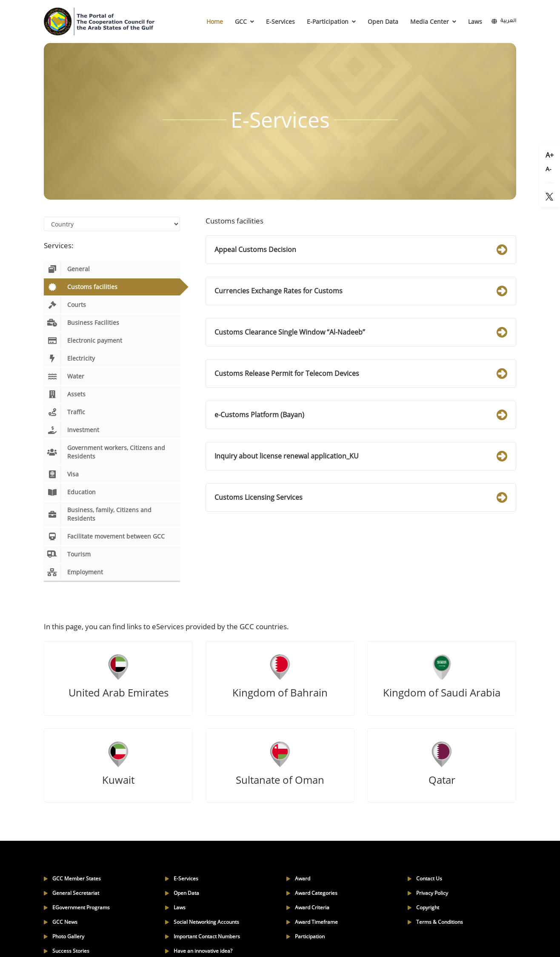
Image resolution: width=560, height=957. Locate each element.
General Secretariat (71, 893)
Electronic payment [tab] (83, 341)
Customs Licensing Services (361, 497)
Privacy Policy (428, 893)
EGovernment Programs (77, 907)
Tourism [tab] (67, 554)
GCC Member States (72, 878)
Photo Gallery (64, 936)
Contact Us (425, 878)
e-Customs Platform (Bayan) (361, 415)
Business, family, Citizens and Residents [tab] (98, 514)
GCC (244, 21)
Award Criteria (308, 907)
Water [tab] (64, 376)
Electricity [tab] (69, 358)
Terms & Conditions (435, 922)
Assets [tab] (65, 394)
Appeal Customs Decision (361, 250)
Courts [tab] (65, 305)
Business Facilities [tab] (81, 323)
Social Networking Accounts (202, 922)
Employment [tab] (73, 572)
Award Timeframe (312, 922)
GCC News (61, 922)
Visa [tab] (61, 474)
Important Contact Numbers (203, 936)
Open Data (383, 21)
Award (298, 878)
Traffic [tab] (64, 412)
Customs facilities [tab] (81, 287)
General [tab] (67, 269)
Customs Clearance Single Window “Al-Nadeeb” (361, 332)
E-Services (280, 21)
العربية (504, 21)
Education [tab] (70, 492)
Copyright (423, 907)
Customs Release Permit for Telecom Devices (361, 374)
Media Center (433, 21)
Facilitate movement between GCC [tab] (104, 536)
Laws (475, 21)
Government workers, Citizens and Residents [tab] (104, 452)
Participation (306, 936)
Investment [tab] (71, 430)
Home (215, 21)
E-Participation (331, 21)
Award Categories (312, 893)
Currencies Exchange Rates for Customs (361, 291)
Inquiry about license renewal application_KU (361, 456)
